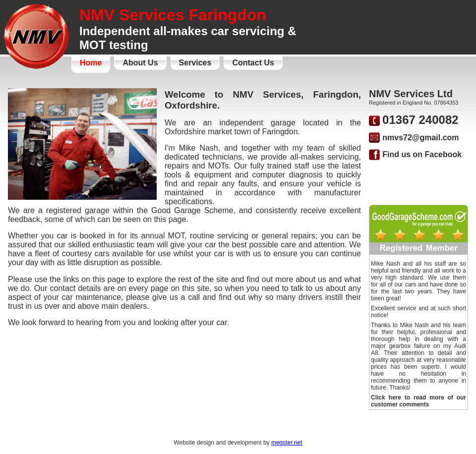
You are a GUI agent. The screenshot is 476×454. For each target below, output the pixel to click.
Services (195, 63)
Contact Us (253, 63)
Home (91, 63)
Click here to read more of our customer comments (418, 401)
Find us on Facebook (422, 154)
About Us (140, 63)
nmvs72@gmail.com (420, 138)
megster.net (287, 443)
